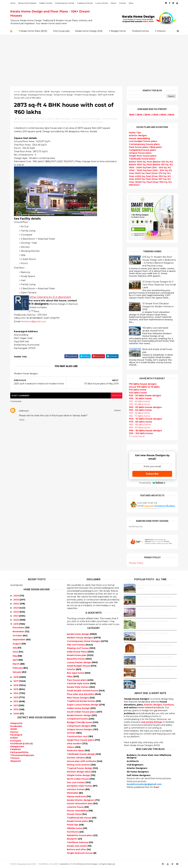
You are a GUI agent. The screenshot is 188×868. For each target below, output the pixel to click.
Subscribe (152, 474)
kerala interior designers (81, 800)
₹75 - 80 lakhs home (140, 422)
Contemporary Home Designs (76, 92)
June (15, 652)
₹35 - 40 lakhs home (139, 401)
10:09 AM (117, 410)
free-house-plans (77, 680)
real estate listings (151, 722)
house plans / (145, 147)
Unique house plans (140, 153)
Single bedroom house (80, 853)
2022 (16, 612)
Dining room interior (79, 765)
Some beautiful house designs (153, 621)
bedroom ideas (76, 751)
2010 (16, 709)
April (15, 660)
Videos (71, 747)
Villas (70, 676)
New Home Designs (78, 698)
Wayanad (15, 761)
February (18, 668)
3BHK (147, 115)
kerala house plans (78, 821)
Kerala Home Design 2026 (89, 31)
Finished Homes (140, 31)
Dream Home (75, 814)
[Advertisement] (94, 64)
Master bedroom (77, 796)
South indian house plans (82, 712)
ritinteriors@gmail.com (33, 321)
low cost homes (76, 782)
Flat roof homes (99, 92)
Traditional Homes (85, 3)
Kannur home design (24, 122)
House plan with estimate (82, 761)
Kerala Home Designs (27, 3)
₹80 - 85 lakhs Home (140, 425)
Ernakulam (16, 726)
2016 (16, 685)
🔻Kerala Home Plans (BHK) (32, 31)
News (131, 3)
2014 (16, 693)
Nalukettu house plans (80, 835)
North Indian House (78, 779)
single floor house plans (81, 740)
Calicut (28, 744)
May (15, 656)
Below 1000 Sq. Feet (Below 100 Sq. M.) (151, 162)
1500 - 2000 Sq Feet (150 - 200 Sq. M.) (150, 167)
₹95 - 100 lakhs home (141, 433)
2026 (16, 596)
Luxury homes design (79, 662)
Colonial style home (78, 683)
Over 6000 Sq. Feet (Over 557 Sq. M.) (150, 179)
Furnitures (73, 832)
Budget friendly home (80, 722)
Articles (72, 733)
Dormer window (76, 758)
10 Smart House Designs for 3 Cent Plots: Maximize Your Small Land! (159, 285)
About (113, 3)
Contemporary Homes (65, 3)
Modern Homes (46, 3)
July (15, 648)
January (17, 672)
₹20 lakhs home (138, 393)
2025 (16, 600)
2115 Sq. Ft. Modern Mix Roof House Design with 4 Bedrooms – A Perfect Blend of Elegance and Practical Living (159, 261)
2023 (16, 608)
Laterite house (76, 807)
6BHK (171, 115)
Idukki (14, 729)
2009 (16, 714)
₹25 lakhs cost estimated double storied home (155, 329)
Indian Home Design (79, 708)
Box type (55, 92)
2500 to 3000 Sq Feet (32, 92)
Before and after (77, 849)
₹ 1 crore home (137, 436)
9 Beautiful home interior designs (154, 609)
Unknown (24, 411)
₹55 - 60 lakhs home (140, 410)
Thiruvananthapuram (22, 755)
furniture (168, 705)
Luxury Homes (102, 3)
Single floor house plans (143, 156)
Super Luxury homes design (83, 705)
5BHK (163, 115)
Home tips (73, 825)
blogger (116, 395)
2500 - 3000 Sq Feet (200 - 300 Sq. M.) (150, 170)
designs (138, 135)
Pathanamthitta (19, 752)
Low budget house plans (143, 141)
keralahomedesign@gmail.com (144, 784)
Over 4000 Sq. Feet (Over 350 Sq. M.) (150, 176)
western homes (76, 789)
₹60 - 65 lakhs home (139, 413)
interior (71, 669)
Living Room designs (79, 726)
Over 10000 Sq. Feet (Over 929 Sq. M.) (150, 182)
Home (13, 3)
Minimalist (73, 793)
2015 (16, 689)
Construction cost (78, 736)
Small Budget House (79, 666)
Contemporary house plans (144, 144)
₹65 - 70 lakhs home (139, 416)
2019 (16, 624)
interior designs (153, 705)
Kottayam (16, 741)
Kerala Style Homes (78, 687)
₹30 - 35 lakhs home (140, 398)
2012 (16, 701)
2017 (16, 681)
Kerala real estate (77, 846)
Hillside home (75, 828)
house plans (143, 150)
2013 (16, 697)
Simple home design (79, 775)
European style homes (80, 786)
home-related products (151, 707)
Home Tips (135, 133)
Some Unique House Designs (152, 633)
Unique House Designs (80, 729)
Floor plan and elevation (81, 694)
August (17, 644)
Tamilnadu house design (81, 754)
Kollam (14, 738)
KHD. (71, 864)
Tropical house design (80, 768)
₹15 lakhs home (138, 390)
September (19, 640)
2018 (16, 677)
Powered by (152, 483)
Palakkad (15, 749)
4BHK (47, 92)
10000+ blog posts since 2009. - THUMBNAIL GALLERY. (34, 864)
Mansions (134, 185)
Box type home (76, 673)
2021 (16, 616)
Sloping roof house (78, 648)
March (16, 664)
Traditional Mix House (79, 818)
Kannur (14, 732)
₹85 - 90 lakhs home (140, 428)
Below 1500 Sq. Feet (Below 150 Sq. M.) (151, 165)
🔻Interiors (160, 31)
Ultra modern (75, 744)
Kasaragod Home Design (40, 95)
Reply (22, 420)
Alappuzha (16, 723)
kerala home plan (77, 655)
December (19, 628)
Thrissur (15, 758)
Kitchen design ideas (79, 772)
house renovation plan (80, 803)
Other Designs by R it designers (50, 297)
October (17, 636)
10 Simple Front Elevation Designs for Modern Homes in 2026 (158, 306)
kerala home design (63, 95)
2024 (16, 604)
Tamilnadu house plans (142, 159)
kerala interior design (79, 715)
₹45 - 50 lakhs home (139, 404)
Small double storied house (83, 691)
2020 (16, 620)
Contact (122, 3)
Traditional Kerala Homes (81, 701)
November (18, 632)
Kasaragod (16, 735)
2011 (16, 705)
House (139, 138)
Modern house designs (85, 95)
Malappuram (17, 747)
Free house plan (61, 31)
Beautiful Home (76, 659)
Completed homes (78, 719)
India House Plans (77, 652)
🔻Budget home (117, 31)
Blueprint (73, 839)
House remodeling (78, 811)
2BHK (139, 115)
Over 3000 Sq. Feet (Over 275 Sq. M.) (150, 173)
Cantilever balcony (78, 842)
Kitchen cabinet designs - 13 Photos (156, 669)
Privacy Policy (136, 563)
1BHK (132, 115)
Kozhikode (16, 744)
